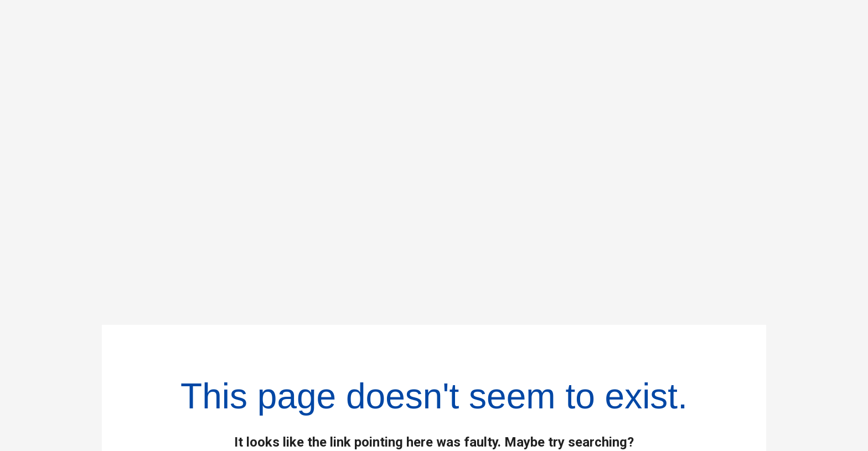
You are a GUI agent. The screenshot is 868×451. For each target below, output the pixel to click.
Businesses (485, 350)
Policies (687, 350)
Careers (471, 408)
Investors (476, 379)
